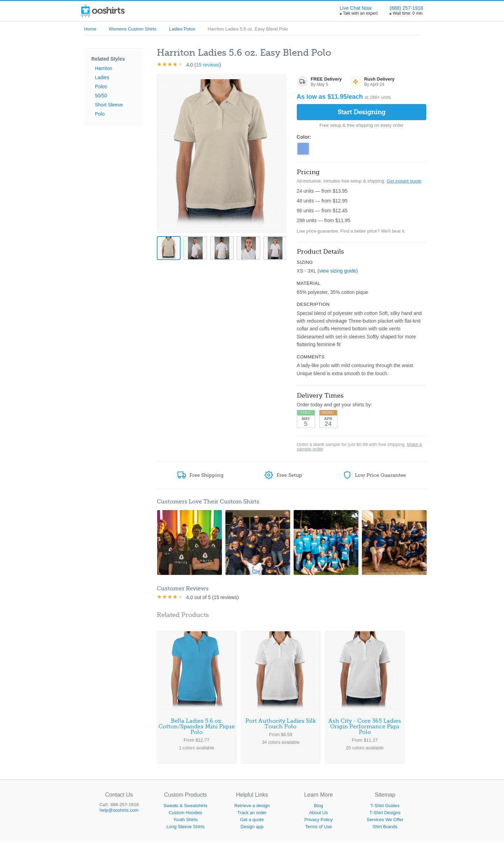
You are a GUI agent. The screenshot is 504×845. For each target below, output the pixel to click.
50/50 (101, 96)
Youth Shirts (185, 822)
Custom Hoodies (185, 815)
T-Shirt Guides (385, 808)
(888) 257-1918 (406, 8)
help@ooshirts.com (119, 813)
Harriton (104, 68)
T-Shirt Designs (385, 815)
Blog (318, 808)
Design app (252, 829)
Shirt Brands (385, 829)
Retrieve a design (252, 808)
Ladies (102, 77)
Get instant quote (404, 182)
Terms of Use (319, 829)
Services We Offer (385, 822)
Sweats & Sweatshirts (185, 808)
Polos (101, 87)
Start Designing (362, 112)
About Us (318, 815)
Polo (100, 114)
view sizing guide (338, 272)
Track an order (252, 815)
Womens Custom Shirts (133, 29)
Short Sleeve (109, 105)
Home (90, 29)
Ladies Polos (182, 29)
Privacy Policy (319, 822)
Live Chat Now (356, 8)
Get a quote (252, 822)
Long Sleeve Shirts (185, 829)
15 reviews (208, 65)
